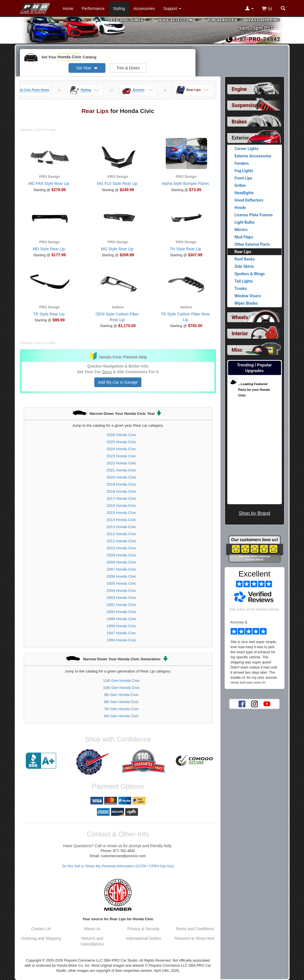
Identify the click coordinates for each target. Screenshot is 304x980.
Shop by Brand (254, 513)
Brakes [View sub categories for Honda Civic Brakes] (239, 122)
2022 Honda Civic (121, 463)
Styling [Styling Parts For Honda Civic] (119, 8)
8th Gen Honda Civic (121, 702)
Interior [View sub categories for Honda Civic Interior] (240, 334)
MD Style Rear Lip (49, 249)
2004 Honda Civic (121, 591)
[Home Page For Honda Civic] (35, 7)
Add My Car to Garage (118, 382)
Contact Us (41, 929)
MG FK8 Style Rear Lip (49, 183)
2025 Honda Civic (121, 442)
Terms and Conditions (194, 929)
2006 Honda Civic (121, 576)
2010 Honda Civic (121, 548)
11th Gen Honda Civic (121, 681)
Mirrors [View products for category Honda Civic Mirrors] (241, 230)
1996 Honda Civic (121, 640)
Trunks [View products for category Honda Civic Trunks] (241, 289)
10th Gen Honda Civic (121, 688)
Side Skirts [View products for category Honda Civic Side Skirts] (244, 266)
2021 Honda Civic (121, 470)
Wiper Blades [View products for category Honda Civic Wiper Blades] (246, 303)
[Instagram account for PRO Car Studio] (254, 704)
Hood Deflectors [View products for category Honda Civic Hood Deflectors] (249, 200)
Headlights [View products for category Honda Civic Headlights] (244, 193)
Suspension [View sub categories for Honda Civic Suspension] (245, 105)
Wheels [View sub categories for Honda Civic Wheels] (240, 317)
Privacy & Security (144, 929)
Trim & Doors (128, 68)
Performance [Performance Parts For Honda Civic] (93, 8)
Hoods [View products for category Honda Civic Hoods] (240, 208)
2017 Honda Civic (121, 498)
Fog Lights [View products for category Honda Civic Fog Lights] (244, 171)
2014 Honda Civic (121, 520)
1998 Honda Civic (121, 626)
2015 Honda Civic (121, 513)
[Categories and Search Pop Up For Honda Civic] (283, 9)
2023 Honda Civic (121, 456)
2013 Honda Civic (121, 527)
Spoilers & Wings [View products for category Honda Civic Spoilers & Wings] (250, 274)
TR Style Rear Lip (49, 314)
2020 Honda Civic (121, 477)
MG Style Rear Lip (117, 249)
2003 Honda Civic (121, 598)
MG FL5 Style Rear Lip (117, 183)
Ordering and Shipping (41, 938)
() (267, 9)
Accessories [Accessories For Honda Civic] (144, 8)
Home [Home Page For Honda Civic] (68, 8)
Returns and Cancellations (92, 941)
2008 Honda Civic (121, 562)
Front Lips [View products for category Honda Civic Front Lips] (244, 178)
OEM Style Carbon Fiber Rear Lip (117, 317)
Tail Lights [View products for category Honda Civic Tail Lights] (244, 281)
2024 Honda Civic (121, 449)
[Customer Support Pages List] (172, 8)
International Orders (144, 938)
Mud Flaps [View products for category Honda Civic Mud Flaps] (244, 237)
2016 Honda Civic (121, 506)
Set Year (87, 68)
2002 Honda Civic (121, 605)
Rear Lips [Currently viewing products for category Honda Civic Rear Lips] (243, 252)
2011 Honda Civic (121, 541)
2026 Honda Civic (121, 435)
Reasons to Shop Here (195, 938)
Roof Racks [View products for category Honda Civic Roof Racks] (245, 259)
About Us (92, 929)
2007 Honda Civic (121, 569)
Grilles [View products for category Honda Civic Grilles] (240, 185)
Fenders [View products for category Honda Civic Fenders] (242, 163)
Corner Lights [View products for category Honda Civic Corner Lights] (247, 149)
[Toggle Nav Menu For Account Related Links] (249, 9)
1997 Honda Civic (121, 633)
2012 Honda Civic (121, 534)
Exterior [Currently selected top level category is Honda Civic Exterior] (240, 138)
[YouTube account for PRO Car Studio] (267, 704)
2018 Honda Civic (121, 491)
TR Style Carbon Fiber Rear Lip (186, 317)
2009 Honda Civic (121, 555)
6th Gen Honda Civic (121, 716)
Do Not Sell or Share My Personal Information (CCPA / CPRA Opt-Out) (118, 866)
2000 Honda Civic (121, 612)
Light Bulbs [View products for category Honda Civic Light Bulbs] (245, 222)
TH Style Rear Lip (185, 249)
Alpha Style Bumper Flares (185, 183)
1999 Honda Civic (121, 619)
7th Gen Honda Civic (121, 709)
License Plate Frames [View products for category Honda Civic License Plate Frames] (254, 215)
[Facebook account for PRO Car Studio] (242, 704)
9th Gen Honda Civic (121, 695)
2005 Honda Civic (121, 583)
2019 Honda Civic (121, 484)
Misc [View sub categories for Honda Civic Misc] (237, 350)
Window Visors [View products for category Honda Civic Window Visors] (248, 296)
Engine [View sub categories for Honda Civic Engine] (239, 89)
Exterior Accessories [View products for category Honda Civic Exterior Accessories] (253, 156)
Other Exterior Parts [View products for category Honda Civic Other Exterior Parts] (252, 244)
